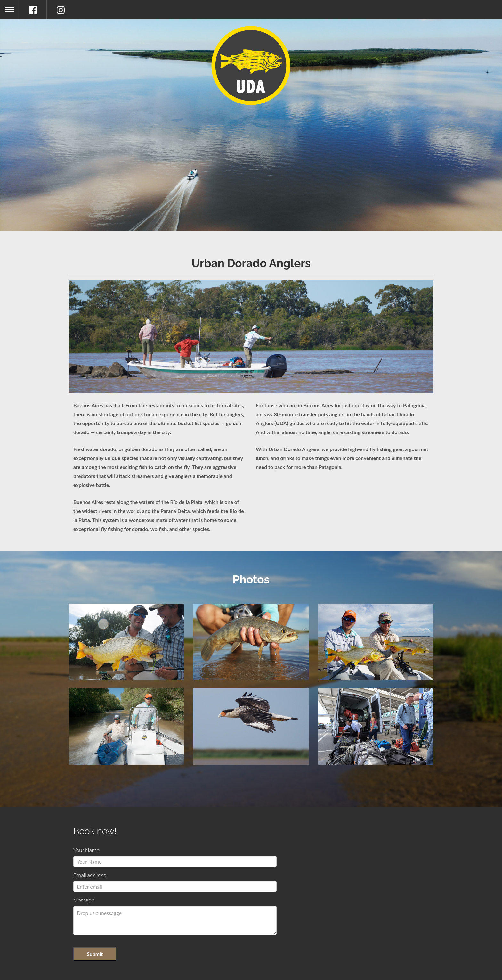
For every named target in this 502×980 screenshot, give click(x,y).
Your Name (86, 850)
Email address (90, 875)
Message (84, 900)
